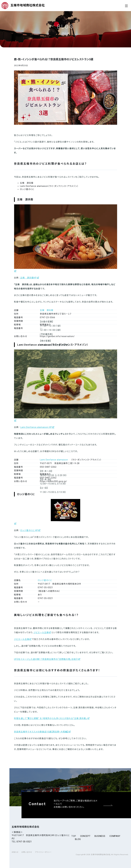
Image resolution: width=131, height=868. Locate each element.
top (74, 836)
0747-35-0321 (24, 842)
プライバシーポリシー (43, 852)
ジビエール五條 (41, 632)
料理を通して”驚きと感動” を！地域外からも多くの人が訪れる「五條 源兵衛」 (51, 718)
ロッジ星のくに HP (29, 530)
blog (78, 839)
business (100, 836)
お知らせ (15, 852)
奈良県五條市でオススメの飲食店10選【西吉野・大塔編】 (41, 732)
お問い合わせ (27, 852)
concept (85, 836)
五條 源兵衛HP (28, 278)
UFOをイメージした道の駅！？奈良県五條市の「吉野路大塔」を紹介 (46, 659)
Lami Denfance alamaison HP (36, 427)
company (115, 836)
